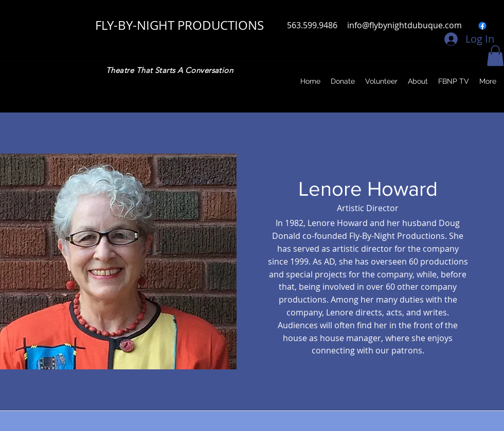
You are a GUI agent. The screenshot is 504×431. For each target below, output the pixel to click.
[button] (495, 56)
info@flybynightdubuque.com (404, 25)
